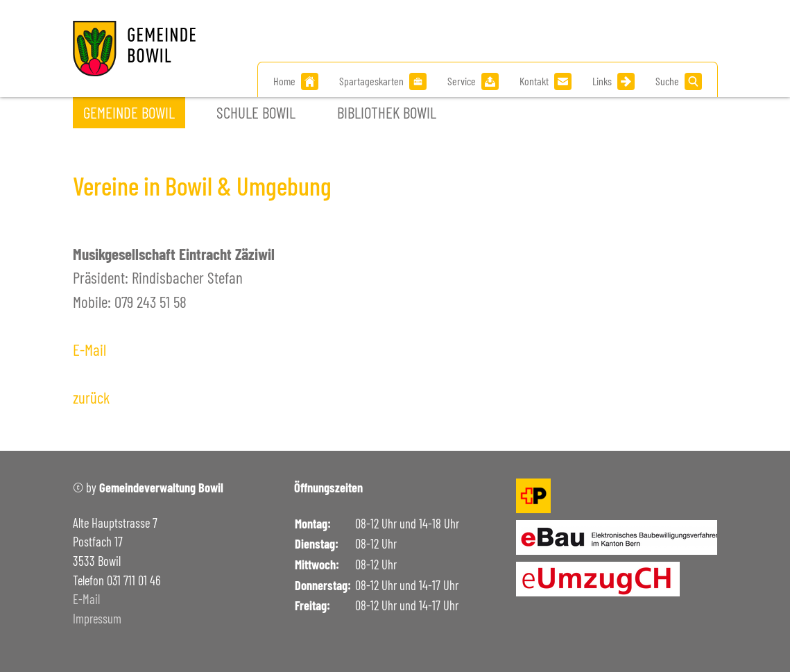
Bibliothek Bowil (387, 112)
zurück (91, 397)
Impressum (97, 619)
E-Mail (89, 350)
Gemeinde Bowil (129, 112)
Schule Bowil (256, 112)
